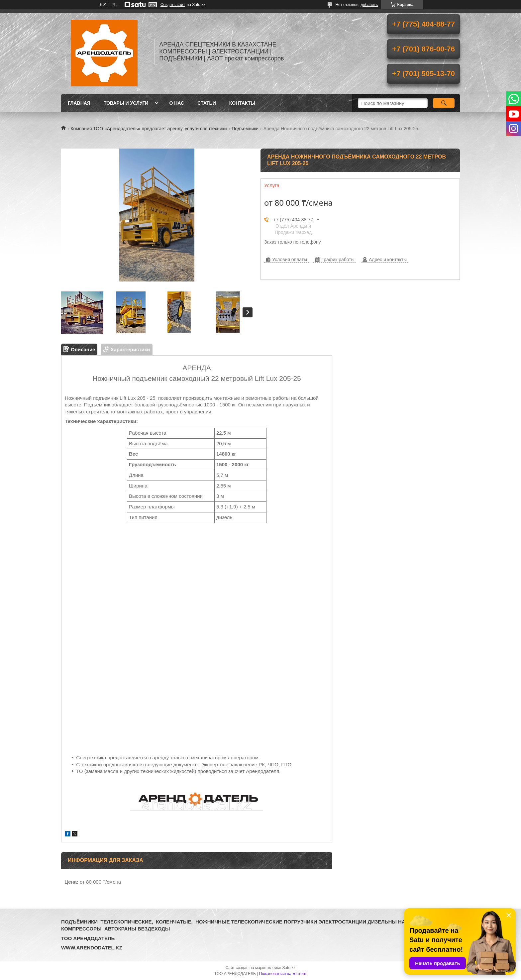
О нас (177, 103)
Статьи (207, 103)
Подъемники (245, 129)
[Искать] (444, 103)
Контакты (242, 103)
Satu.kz (289, 968)
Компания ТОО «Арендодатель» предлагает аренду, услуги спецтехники (149, 129)
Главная (79, 103)
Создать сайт (173, 5)
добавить (369, 5)
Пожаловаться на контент (283, 974)
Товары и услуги (126, 103)
